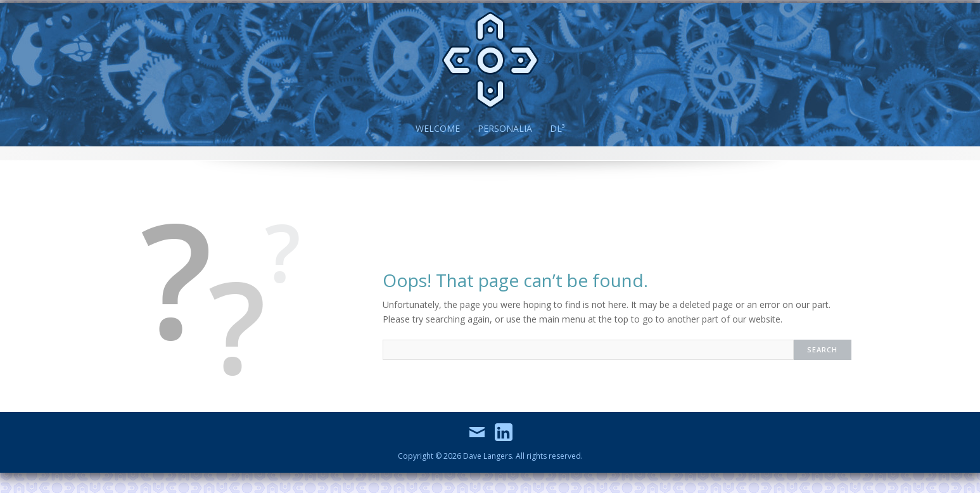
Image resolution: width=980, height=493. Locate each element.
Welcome (438, 128)
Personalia (505, 128)
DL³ (557, 128)
